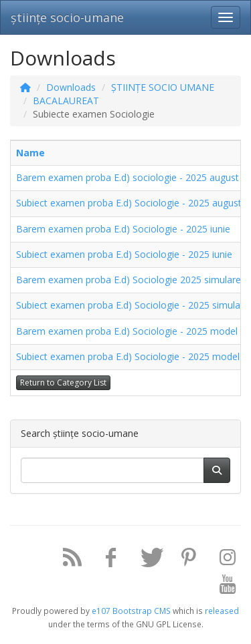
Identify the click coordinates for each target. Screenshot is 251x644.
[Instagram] (223, 560)
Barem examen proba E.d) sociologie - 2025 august (128, 177)
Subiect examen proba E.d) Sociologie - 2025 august (129, 203)
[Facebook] (106, 560)
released (222, 611)
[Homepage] (25, 87)
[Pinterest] (184, 560)
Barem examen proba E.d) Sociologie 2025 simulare (129, 280)
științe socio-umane (67, 17)
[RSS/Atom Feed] (67, 560)
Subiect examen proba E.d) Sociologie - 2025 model (128, 356)
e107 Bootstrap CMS (131, 611)
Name (30, 153)
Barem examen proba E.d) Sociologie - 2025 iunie (123, 229)
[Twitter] (145, 560)
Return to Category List (63, 382)
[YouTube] (223, 587)
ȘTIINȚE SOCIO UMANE (163, 87)
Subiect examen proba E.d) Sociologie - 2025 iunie (124, 254)
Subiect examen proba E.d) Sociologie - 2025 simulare (133, 305)
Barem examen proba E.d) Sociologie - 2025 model (127, 331)
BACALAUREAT (66, 101)
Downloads (71, 87)
